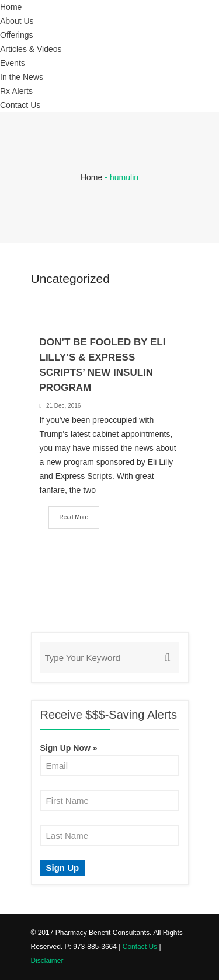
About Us (17, 21)
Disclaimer (47, 961)
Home (11, 7)
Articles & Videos (31, 49)
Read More (74, 517)
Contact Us (20, 105)
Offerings (17, 35)
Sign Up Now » (69, 748)
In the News (22, 77)
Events (13, 63)
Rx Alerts (16, 91)
